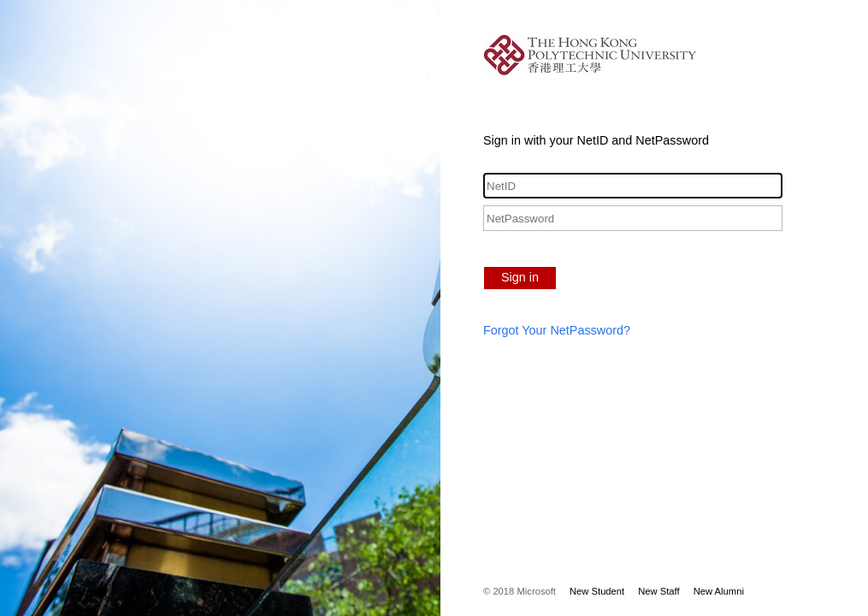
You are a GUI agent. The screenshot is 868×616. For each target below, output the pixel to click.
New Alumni (719, 591)
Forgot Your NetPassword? (557, 330)
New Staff (658, 591)
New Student (597, 591)
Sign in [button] (520, 277)
